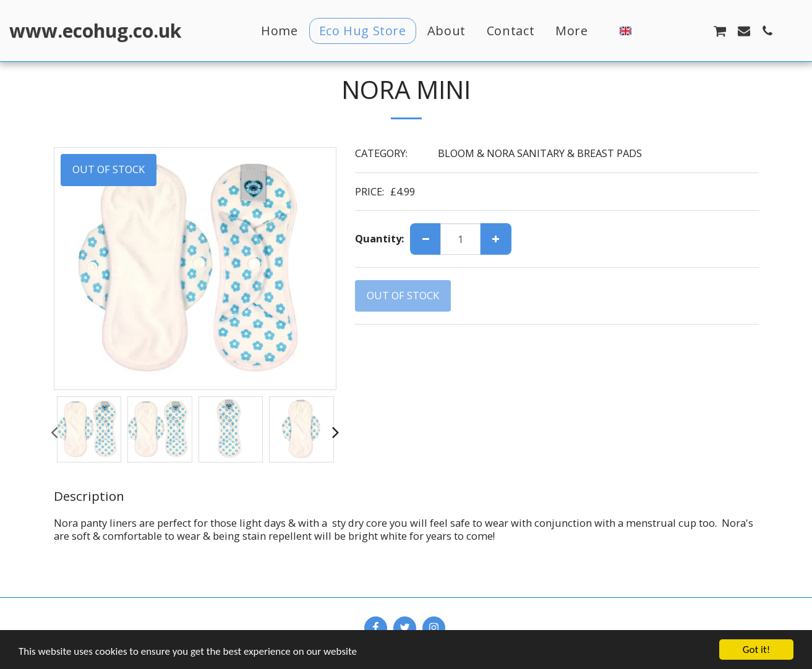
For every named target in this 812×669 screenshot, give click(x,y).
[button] (649, 31)
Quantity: (379, 239)
